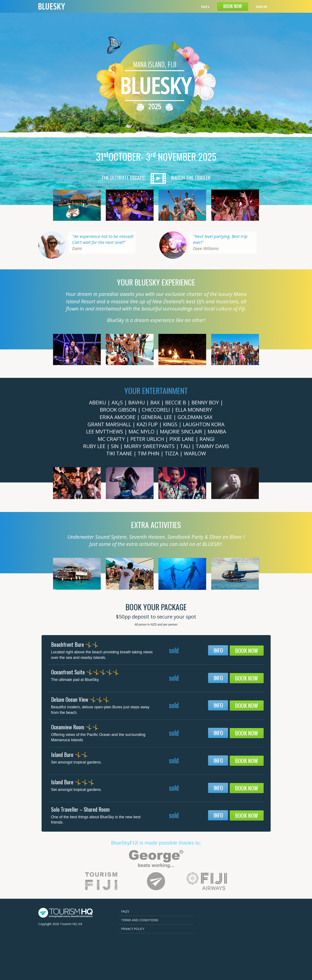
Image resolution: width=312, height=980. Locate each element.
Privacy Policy (133, 929)
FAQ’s (205, 7)
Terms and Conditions (140, 920)
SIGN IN (261, 7)
